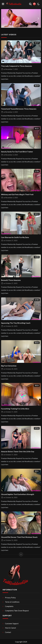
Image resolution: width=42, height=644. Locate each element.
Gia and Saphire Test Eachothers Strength (18, 494)
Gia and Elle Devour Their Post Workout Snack (19, 537)
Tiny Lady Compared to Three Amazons (17, 66)
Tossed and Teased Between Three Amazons (19, 109)
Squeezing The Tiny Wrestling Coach (16, 323)
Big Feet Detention (9, 366)
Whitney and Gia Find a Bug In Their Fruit (17, 194)
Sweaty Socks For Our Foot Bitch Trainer (17, 152)
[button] (4, 18)
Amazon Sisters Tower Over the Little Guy (18, 451)
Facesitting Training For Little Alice (15, 409)
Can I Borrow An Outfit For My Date (15, 237)
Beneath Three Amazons (11, 280)
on (11, 69)
